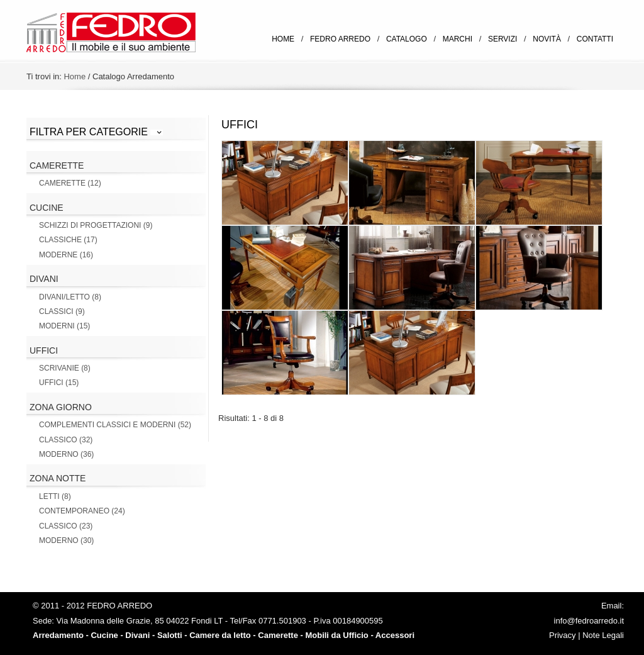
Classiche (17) (68, 240)
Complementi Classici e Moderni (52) (115, 425)
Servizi (502, 39)
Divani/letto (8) (70, 297)
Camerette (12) (70, 183)
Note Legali (603, 635)
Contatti (595, 39)
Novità (547, 39)
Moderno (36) (66, 454)
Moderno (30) (66, 540)
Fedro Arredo (340, 39)
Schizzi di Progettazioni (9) (96, 225)
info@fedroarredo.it (589, 621)
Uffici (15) (59, 383)
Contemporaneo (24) (82, 511)
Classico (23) (66, 526)
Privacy (563, 635)
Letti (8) (55, 496)
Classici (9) (62, 311)
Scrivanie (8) (65, 368)
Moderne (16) (66, 255)
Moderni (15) (64, 326)
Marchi (458, 39)
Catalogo (407, 39)
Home (283, 39)
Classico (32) (66, 440)
